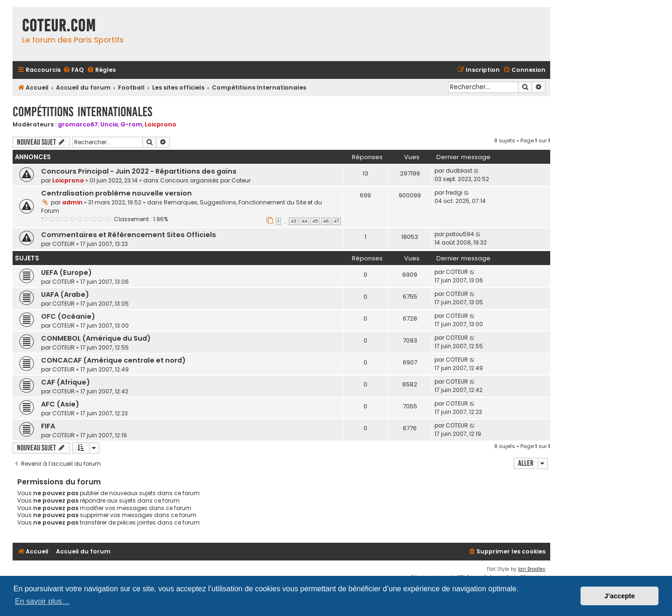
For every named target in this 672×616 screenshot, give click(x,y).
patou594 (460, 234)
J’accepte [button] (620, 596)
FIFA (48, 426)
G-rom (131, 124)
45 (315, 221)
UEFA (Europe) (66, 273)
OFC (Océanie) (68, 316)
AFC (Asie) (60, 404)
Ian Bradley (532, 569)
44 (304, 221)
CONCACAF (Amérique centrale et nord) (113, 360)
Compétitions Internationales (82, 112)
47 (336, 221)
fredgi (454, 192)
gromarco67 (78, 124)
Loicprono (161, 124)
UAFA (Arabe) (65, 294)
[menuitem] (73, 70)
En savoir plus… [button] (42, 601)
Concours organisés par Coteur (205, 180)
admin (72, 202)
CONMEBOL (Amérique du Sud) (96, 338)
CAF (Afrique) (66, 382)
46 (326, 221)
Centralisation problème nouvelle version (116, 193)
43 (294, 221)
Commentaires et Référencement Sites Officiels (129, 235)
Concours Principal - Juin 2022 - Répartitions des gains (139, 171)
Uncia (109, 124)
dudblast (459, 171)
